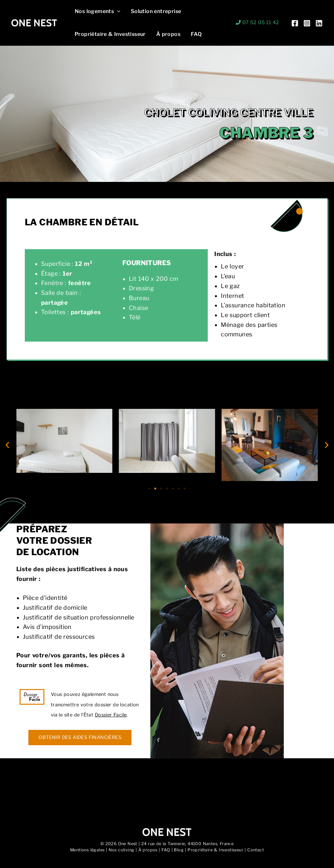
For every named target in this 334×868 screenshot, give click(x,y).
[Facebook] (295, 23)
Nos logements (98, 11)
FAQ (196, 34)
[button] (117, 11)
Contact (256, 850)
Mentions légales (87, 850)
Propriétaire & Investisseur (110, 34)
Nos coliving (121, 850)
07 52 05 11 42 (261, 23)
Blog (179, 850)
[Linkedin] (319, 23)
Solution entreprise (156, 11)
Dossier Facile (111, 715)
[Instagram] (307, 23)
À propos (168, 34)
